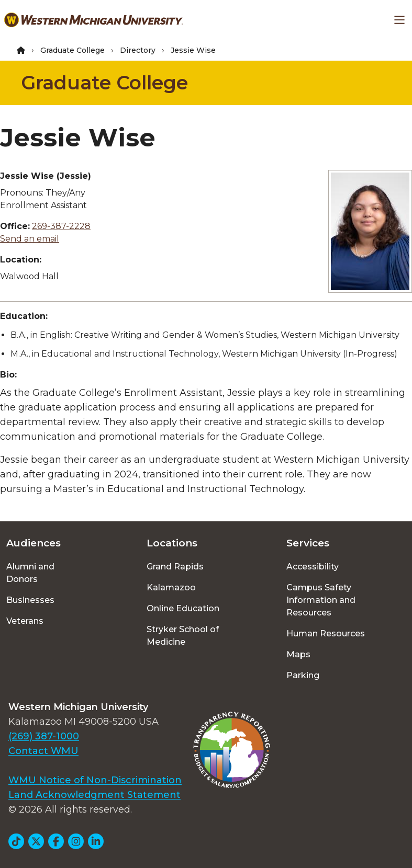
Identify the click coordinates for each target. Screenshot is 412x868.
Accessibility (313, 567)
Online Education (183, 608)
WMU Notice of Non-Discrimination (95, 780)
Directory (138, 50)
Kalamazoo (171, 587)
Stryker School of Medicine (183, 636)
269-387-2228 (61, 226)
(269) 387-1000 (44, 736)
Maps (298, 654)
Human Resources (326, 633)
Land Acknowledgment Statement (94, 795)
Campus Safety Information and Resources (321, 600)
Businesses (30, 600)
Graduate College (73, 50)
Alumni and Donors (30, 573)
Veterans (25, 621)
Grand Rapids (175, 567)
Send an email (30, 239)
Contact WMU (43, 751)
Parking (303, 675)
